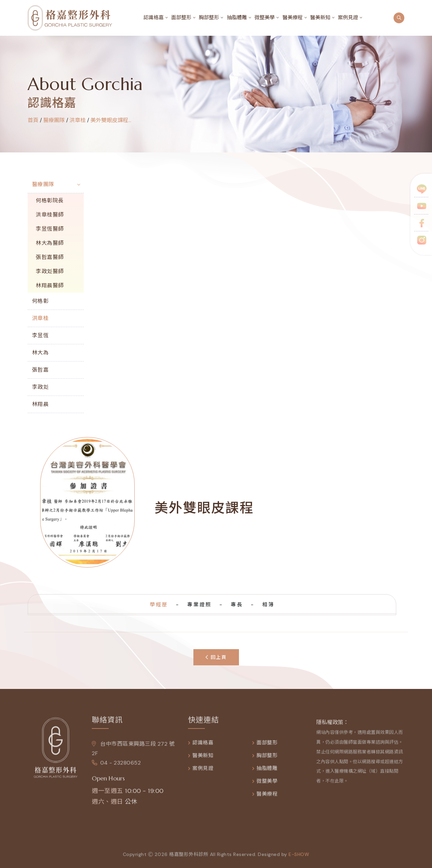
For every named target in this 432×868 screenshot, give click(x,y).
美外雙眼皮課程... (111, 120)
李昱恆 (40, 335)
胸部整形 (209, 18)
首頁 (33, 120)
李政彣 (40, 387)
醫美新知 (320, 18)
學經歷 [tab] (159, 605)
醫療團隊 (43, 184)
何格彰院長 (50, 200)
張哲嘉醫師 (50, 257)
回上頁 (216, 657)
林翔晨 (40, 404)
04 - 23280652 (116, 765)
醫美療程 (293, 18)
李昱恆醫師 (50, 229)
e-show (299, 857)
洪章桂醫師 (50, 215)
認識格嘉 (154, 18)
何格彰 (40, 301)
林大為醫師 (50, 243)
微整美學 (265, 18)
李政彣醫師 (50, 271)
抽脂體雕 (237, 18)
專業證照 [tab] (199, 605)
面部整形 (181, 18)
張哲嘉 (40, 370)
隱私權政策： (332, 725)
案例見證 (348, 18)
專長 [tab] (237, 605)
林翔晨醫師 (50, 285)
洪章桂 (78, 120)
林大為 (40, 353)
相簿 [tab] (268, 605)
